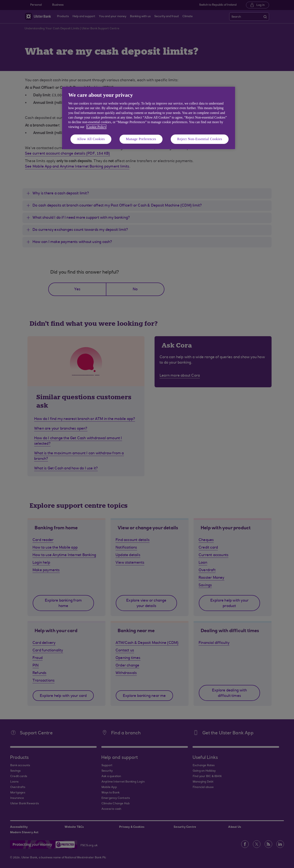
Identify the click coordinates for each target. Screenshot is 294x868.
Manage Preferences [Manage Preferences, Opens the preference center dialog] (141, 139)
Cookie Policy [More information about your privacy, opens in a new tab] (96, 127)
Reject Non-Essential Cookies (200, 139)
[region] (149, 118)
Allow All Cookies (91, 139)
